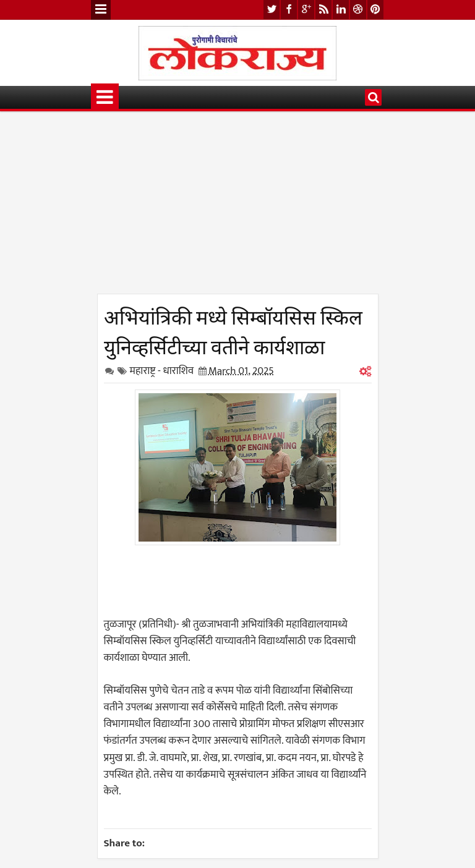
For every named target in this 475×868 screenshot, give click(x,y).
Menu (101, 10)
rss (323, 10)
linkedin (341, 10)
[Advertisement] (238, 207)
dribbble (358, 10)
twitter (272, 10)
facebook (289, 10)
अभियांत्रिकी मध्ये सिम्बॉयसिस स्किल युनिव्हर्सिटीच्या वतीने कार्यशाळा (233, 330)
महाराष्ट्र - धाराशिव (162, 371)
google (306, 10)
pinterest (375, 10)
